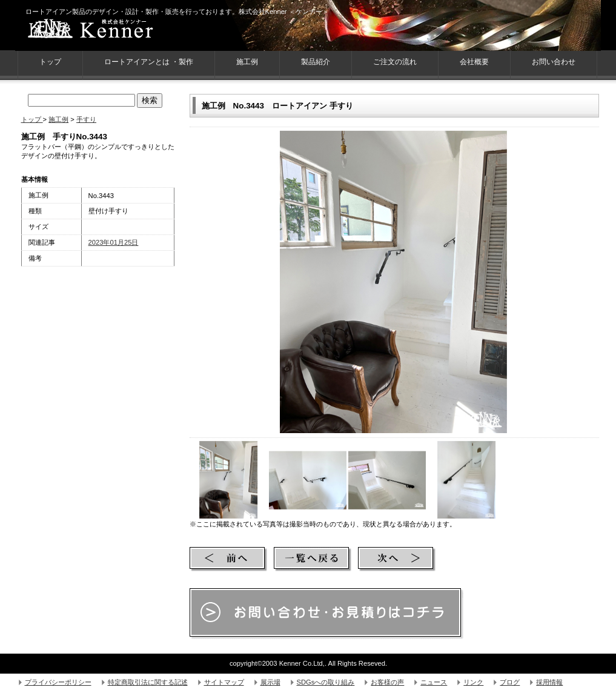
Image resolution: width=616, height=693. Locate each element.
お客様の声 (387, 682)
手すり (86, 119)
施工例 (247, 62)
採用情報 (549, 682)
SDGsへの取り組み (326, 682)
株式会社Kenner (112, 30)
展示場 (270, 682)
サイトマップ (224, 682)
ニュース (434, 682)
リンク (473, 682)
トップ (32, 119)
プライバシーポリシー (58, 682)
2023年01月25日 (114, 242)
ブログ (510, 682)
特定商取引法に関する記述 (148, 682)
